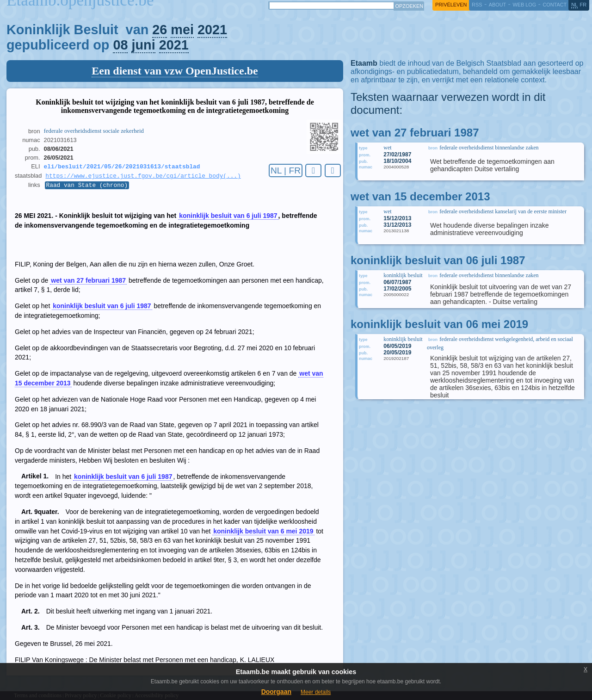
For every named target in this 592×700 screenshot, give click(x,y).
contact (555, 5)
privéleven (451, 5)
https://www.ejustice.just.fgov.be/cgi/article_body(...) (143, 177)
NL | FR (286, 170)
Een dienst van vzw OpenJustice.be (175, 71)
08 (120, 45)
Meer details (316, 692)
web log (524, 5)
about (497, 5)
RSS (477, 5)
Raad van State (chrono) (87, 187)
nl (574, 5)
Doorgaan (276, 692)
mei (182, 30)
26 (160, 30)
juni (143, 45)
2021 (212, 30)
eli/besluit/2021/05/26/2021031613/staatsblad (122, 167)
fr (583, 5)
